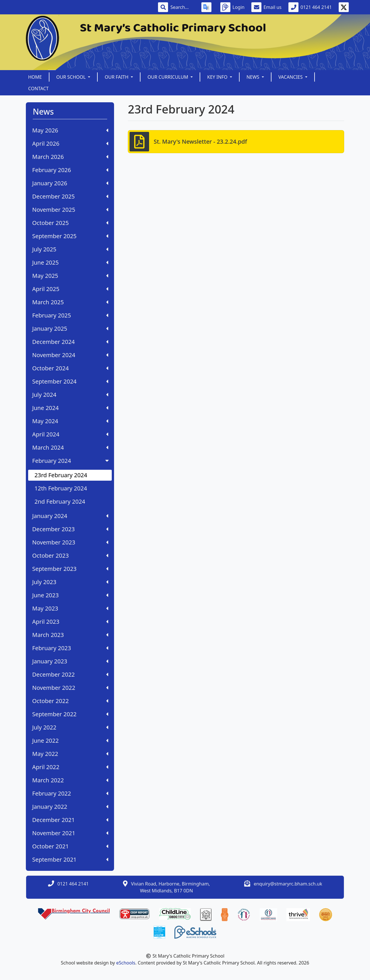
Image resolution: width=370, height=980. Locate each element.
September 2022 (70, 714)
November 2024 (70, 355)
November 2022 (70, 688)
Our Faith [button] (117, 77)
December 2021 (70, 820)
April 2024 (70, 434)
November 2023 (70, 542)
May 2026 (70, 130)
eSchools (126, 963)
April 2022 (70, 767)
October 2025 (70, 223)
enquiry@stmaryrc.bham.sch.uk (288, 884)
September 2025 (70, 236)
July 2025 (70, 249)
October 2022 (70, 701)
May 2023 (70, 608)
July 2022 (70, 727)
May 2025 (70, 276)
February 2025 (70, 315)
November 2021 (70, 833)
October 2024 (70, 368)
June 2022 (70, 741)
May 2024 (70, 421)
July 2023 (70, 582)
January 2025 (70, 329)
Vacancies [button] (291, 77)
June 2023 (70, 595)
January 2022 (70, 807)
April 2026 (70, 144)
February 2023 (70, 648)
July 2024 (70, 395)
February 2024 (71, 461)
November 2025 (70, 210)
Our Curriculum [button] (168, 77)
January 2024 (70, 516)
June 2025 (70, 262)
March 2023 (70, 635)
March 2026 (70, 157)
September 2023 (70, 569)
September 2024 (70, 381)
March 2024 (70, 447)
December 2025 (70, 196)
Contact (38, 88)
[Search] (182, 7)
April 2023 (70, 622)
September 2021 (70, 859)
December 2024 (70, 342)
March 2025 (70, 302)
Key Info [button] (218, 77)
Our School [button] (72, 77)
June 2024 (70, 408)
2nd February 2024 (60, 501)
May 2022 (70, 754)
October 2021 (70, 846)
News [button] (254, 77)
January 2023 (70, 661)
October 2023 (70, 556)
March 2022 (70, 780)
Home (35, 77)
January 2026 (70, 183)
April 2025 (70, 289)
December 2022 (70, 674)
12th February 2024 (61, 488)
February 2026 (70, 170)
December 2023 (70, 529)
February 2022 (70, 793)
